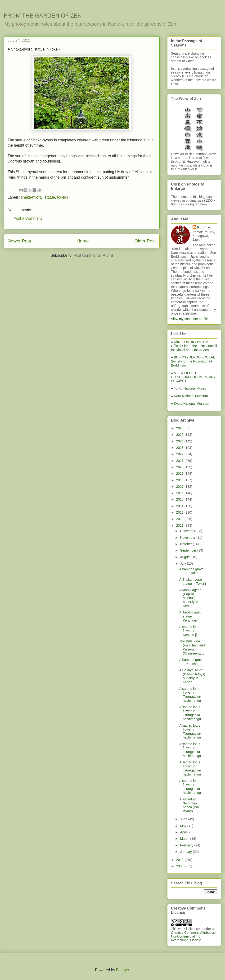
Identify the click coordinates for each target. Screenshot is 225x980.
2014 (180, 506)
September (189, 550)
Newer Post (19, 241)
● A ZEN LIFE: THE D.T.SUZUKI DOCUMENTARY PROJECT (193, 377)
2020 (180, 467)
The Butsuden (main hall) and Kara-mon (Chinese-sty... (192, 647)
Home (83, 241)
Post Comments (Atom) (93, 255)
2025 (180, 435)
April (184, 832)
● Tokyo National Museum (190, 388)
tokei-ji (63, 197)
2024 (180, 441)
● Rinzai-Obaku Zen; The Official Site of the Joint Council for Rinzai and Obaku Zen (194, 346)
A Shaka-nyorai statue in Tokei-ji (193, 582)
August (186, 557)
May (184, 826)
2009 (180, 866)
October (186, 544)
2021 (180, 461)
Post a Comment (28, 218)
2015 (180, 499)
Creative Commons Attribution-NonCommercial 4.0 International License (194, 936)
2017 (180, 487)
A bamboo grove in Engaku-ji (191, 571)
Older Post (145, 241)
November (188, 538)
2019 (180, 474)
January (186, 852)
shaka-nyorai (32, 197)
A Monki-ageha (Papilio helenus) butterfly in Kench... (190, 598)
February (187, 845)
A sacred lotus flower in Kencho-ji (190, 631)
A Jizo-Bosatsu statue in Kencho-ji (190, 616)
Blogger (122, 970)
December (188, 531)
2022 (180, 454)
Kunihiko (204, 227)
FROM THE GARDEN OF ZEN (43, 16)
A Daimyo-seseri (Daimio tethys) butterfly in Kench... (192, 676)
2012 (180, 519)
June (184, 819)
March (185, 839)
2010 (180, 860)
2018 (180, 480)
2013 (180, 512)
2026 (180, 428)
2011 (180, 525)
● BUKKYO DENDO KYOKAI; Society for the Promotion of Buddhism (193, 361)
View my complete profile (189, 319)
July (183, 563)
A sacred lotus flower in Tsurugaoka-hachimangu (190, 695)
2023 (180, 448)
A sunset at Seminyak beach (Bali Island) (189, 805)
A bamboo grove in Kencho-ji (191, 662)
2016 (180, 493)
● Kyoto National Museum (190, 404)
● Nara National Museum (189, 396)
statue (50, 197)
